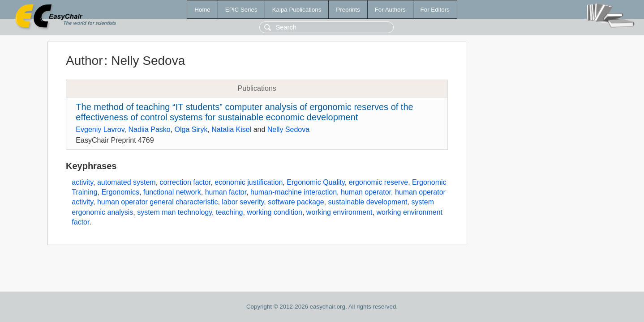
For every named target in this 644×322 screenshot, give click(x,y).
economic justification (249, 182)
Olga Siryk (191, 129)
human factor (226, 192)
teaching (230, 212)
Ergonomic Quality (316, 182)
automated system (127, 182)
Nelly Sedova (288, 129)
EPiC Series (241, 10)
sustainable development (367, 202)
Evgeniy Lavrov (100, 129)
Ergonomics (120, 192)
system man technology (174, 212)
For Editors (435, 10)
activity (82, 182)
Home (202, 10)
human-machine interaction (294, 192)
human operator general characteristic (157, 202)
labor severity (243, 202)
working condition (275, 212)
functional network (172, 192)
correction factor (185, 182)
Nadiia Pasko (149, 129)
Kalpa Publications (297, 10)
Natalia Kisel (231, 129)
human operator (366, 192)
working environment (339, 212)
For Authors (390, 10)
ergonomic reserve (379, 182)
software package (296, 202)
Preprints (348, 10)
